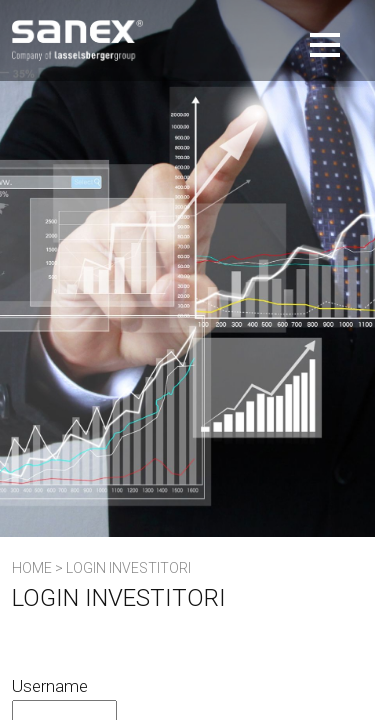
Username (50, 686)
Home (32, 568)
